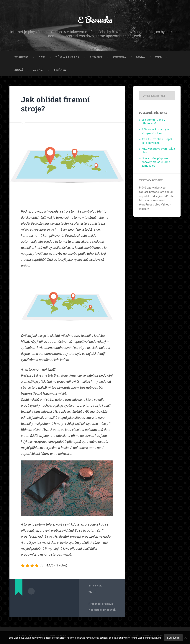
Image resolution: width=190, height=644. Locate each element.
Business (22, 57)
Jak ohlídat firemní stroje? (55, 104)
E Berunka (95, 20)
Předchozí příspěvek (101, 604)
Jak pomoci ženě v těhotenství (153, 122)
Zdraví (38, 70)
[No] (185, 638)
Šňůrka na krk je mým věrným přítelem (155, 131)
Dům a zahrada (68, 57)
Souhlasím (173, 638)
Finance (96, 57)
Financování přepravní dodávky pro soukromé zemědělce (156, 162)
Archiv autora (31, 591)
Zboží (19, 70)
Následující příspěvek (102, 610)
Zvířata (60, 70)
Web (158, 57)
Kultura (119, 57)
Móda (141, 57)
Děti (42, 57)
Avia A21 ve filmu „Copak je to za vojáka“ (157, 141)
